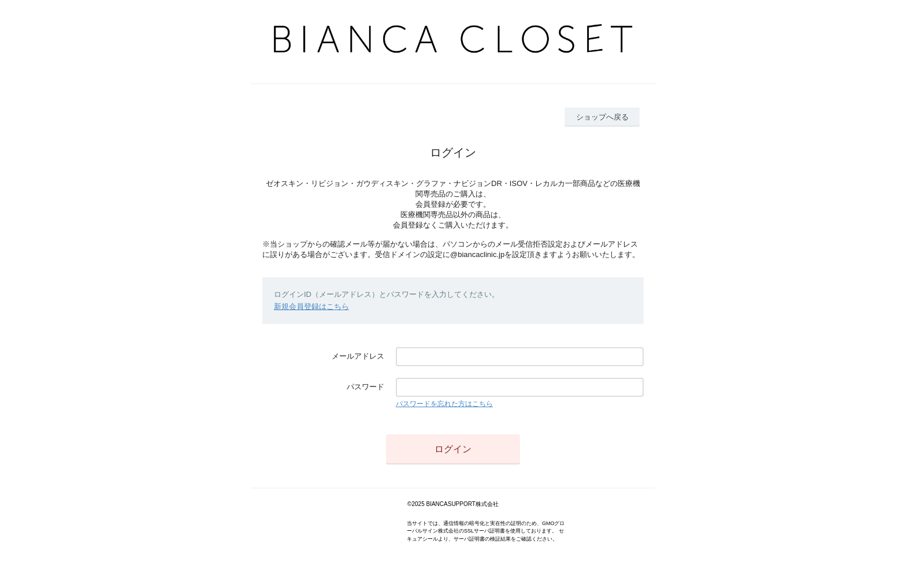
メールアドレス (358, 356)
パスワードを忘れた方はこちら (444, 404)
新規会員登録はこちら (311, 306)
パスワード (365, 387)
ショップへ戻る (602, 117)
